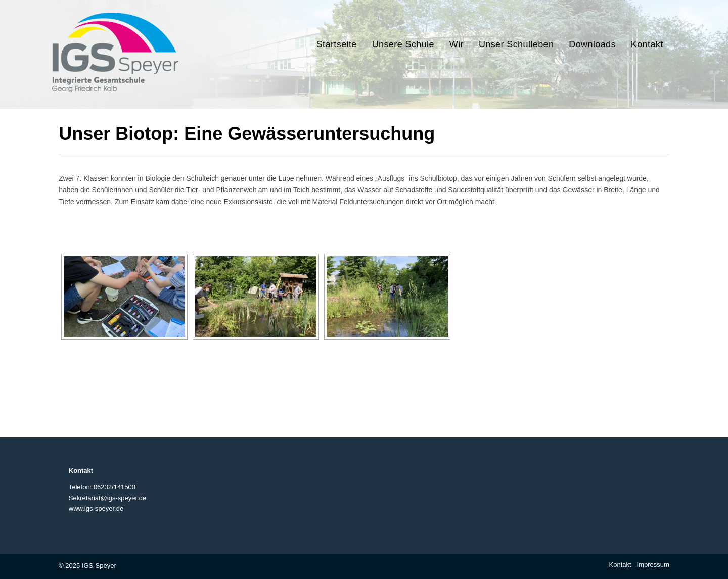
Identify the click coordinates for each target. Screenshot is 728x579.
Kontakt (620, 565)
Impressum (653, 565)
